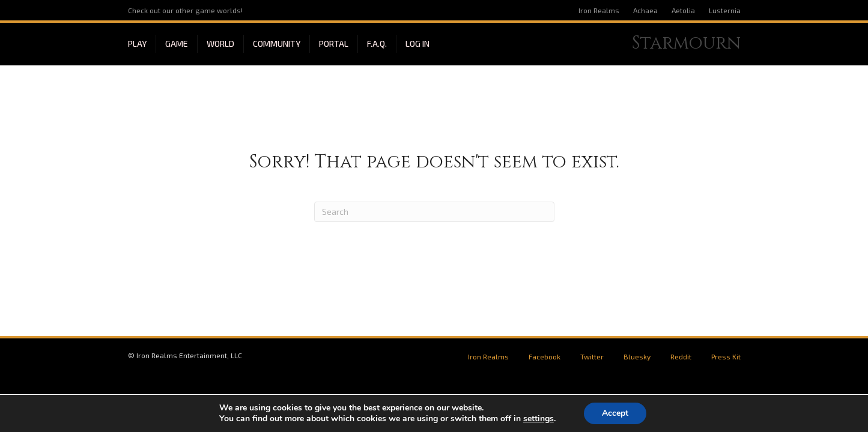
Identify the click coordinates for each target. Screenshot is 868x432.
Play (137, 43)
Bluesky (637, 356)
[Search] (434, 212)
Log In (417, 43)
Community (277, 43)
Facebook (545, 356)
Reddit (681, 356)
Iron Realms (599, 10)
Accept (615, 413)
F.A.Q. (377, 43)
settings (539, 419)
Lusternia (725, 10)
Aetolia (683, 10)
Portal (334, 43)
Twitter (592, 356)
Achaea (645, 10)
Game (177, 43)
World (220, 43)
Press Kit (726, 356)
